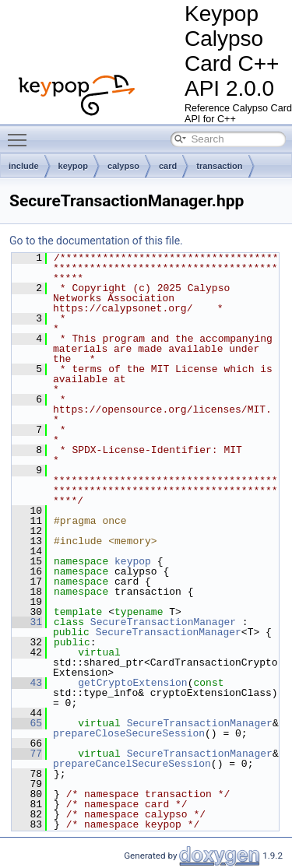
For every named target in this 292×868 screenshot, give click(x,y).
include (24, 166)
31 (27, 622)
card (168, 166)
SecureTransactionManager (163, 622)
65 (27, 723)
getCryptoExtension (132, 683)
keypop (74, 166)
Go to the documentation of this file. (96, 241)
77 (27, 754)
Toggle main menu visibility (21, 133)
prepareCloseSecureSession (129, 733)
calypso (123, 166)
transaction (219, 166)
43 (27, 683)
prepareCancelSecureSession (132, 764)
